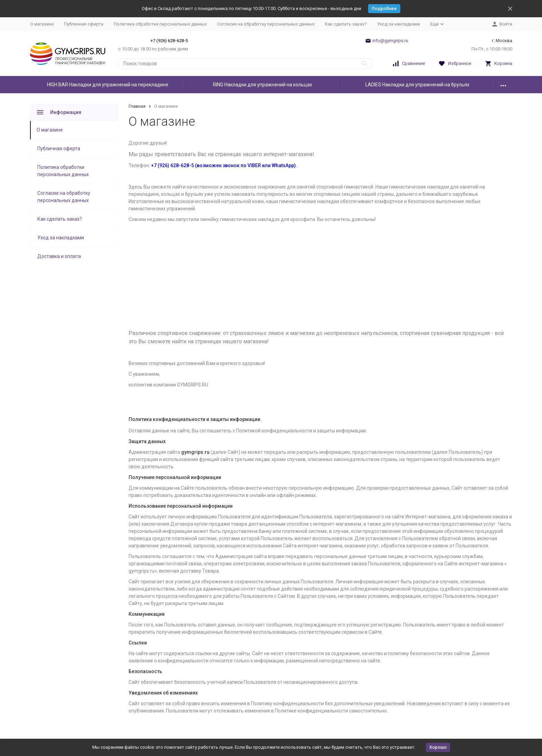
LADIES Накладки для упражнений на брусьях (417, 85)
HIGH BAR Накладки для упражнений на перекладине (108, 85)
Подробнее (384, 8)
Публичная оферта (84, 24)
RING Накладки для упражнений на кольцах (263, 85)
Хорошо (438, 747)
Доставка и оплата (59, 256)
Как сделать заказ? (346, 24)
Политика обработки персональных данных (160, 24)
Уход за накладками (399, 24)
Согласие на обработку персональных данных (266, 24)
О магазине (42, 24)
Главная (137, 106)
